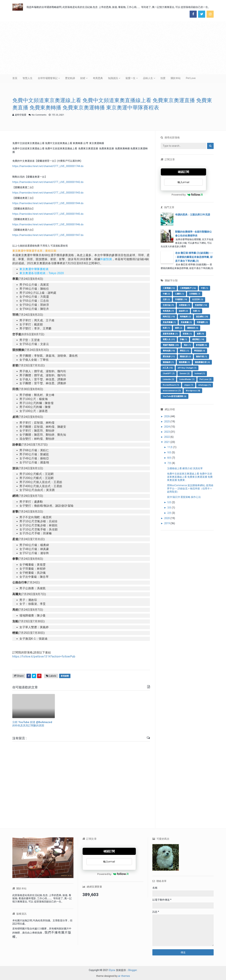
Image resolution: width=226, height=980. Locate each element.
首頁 (15, 78)
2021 (167, 442)
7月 (170, 463)
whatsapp (205, 385)
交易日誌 (168, 305)
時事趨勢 (202, 322)
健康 (179, 328)
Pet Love (191, 78)
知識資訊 (113, 78)
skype (189, 385)
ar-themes (124, 976)
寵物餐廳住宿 (202, 362)
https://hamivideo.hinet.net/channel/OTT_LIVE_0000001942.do (48, 182)
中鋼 (166, 294)
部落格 (187, 334)
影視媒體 (65, 676)
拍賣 (163, 78)
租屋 (166, 328)
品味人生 (148, 78)
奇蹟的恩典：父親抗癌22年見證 (193, 215)
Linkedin (168, 379)
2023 (167, 432)
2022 (167, 437)
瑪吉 (187, 345)
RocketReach (171, 385)
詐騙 (183, 339)
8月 (170, 458)
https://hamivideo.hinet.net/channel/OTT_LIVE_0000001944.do (48, 203)
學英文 (184, 351)
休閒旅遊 (184, 305)
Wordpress (193, 391)
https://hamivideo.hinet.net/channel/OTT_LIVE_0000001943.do (48, 193)
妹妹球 (183, 311)
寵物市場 (201, 357)
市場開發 (181, 299)
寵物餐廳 (184, 362)
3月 (170, 508)
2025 (167, 422)
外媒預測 (106, 259)
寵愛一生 (130, 78)
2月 (170, 513)
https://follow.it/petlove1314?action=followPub (44, 656)
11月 (170, 447)
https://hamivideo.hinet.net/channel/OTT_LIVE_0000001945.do (48, 214)
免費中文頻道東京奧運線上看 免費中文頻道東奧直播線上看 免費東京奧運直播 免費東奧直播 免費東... (190, 477)
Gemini (185, 374)
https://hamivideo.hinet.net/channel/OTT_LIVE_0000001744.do (48, 166)
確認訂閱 (183, 172)
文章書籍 (195, 294)
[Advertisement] (113, 48)
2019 (167, 523)
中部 (204, 288)
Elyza (112, 970)
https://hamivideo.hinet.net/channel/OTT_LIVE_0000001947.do (48, 235)
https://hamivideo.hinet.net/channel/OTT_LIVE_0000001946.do (48, 224)
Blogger (133, 970)
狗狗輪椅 (185, 317)
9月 (170, 452)
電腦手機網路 (171, 345)
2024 (167, 427)
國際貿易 (193, 328)
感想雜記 (198, 339)
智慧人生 (28, 78)
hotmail (200, 374)
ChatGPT (169, 374)
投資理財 (201, 305)
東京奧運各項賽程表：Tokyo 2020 (42, 273)
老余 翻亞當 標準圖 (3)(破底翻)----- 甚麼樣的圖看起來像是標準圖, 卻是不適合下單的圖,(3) (194, 257)
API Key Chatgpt (187, 368)
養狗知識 (169, 351)
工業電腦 (169, 288)
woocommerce (172, 391)
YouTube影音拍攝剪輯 (175, 396)
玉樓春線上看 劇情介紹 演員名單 (185, 468)
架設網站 (202, 317)
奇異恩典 (98, 78)
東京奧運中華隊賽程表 (34, 269)
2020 (167, 518)
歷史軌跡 (70, 78)
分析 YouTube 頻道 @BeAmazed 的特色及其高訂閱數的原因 (32, 724)
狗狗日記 (169, 317)
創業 (200, 334)
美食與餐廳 (169, 322)
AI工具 (168, 368)
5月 (170, 502)
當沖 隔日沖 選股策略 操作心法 (184, 497)
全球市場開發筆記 (48, 78)
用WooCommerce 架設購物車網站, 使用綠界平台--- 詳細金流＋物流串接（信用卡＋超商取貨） (190, 488)
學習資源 (200, 351)
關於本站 (176, 78)
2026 (167, 416)
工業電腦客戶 (188, 288)
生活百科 (198, 299)
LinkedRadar (187, 379)
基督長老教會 (170, 334)
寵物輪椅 (168, 362)
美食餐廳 (186, 322)
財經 (83, 78)
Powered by (187, 195)
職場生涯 (185, 357)
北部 (166, 299)
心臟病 (179, 294)
